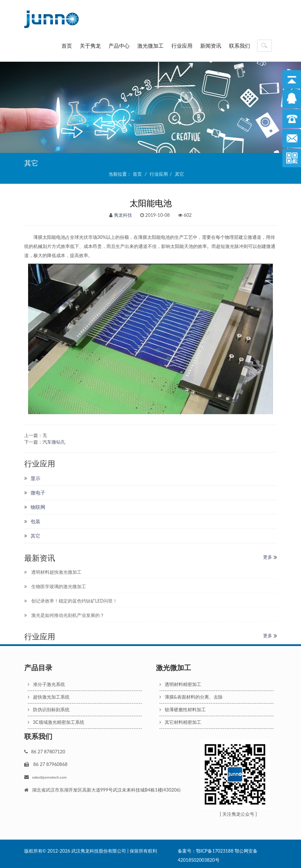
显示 (32, 478)
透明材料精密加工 (180, 684)
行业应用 (182, 46)
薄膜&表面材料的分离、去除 (191, 697)
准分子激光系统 (46, 684)
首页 (67, 46)
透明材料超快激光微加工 (53, 572)
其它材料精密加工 (180, 722)
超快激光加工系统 (49, 697)
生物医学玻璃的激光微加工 (55, 586)
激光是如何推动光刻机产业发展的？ (64, 615)
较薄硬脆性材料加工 (183, 709)
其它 (179, 174)
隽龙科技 (123, 215)
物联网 (35, 507)
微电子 (35, 493)
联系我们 (240, 46)
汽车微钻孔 (54, 442)
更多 (270, 557)
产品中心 (119, 46)
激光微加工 (150, 46)
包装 (32, 521)
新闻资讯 (211, 46)
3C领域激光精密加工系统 (56, 722)
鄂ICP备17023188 (215, 851)
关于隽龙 (90, 46)
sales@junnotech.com (50, 777)
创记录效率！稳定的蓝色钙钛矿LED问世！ (71, 601)
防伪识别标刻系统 (49, 709)
